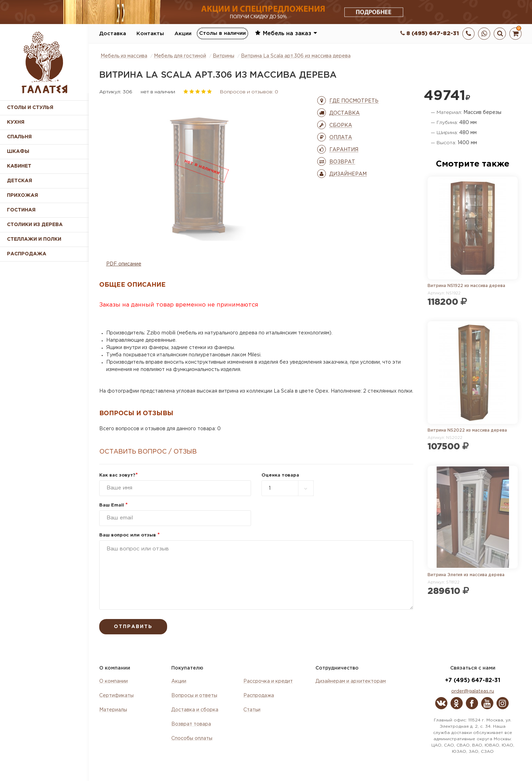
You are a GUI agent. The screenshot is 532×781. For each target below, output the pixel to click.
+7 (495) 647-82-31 (473, 681)
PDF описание (124, 264)
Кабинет (19, 166)
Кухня (16, 122)
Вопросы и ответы (194, 696)
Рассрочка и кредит (268, 681)
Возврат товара (191, 724)
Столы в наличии (222, 33)
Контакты (150, 34)
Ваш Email (114, 505)
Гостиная (21, 210)
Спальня (19, 137)
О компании (114, 681)
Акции (183, 34)
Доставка (113, 34)
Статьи (252, 710)
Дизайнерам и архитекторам (351, 681)
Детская (19, 181)
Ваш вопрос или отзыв (130, 535)
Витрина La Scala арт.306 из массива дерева (296, 56)
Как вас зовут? (119, 475)
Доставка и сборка (195, 710)
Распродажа (259, 696)
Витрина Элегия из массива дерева (466, 575)
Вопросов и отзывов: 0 (249, 92)
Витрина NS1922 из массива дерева (466, 286)
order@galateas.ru (473, 691)
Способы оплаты (192, 739)
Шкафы (18, 152)
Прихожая (22, 195)
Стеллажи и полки (34, 239)
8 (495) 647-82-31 (430, 34)
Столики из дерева (35, 225)
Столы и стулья (30, 108)
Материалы (113, 710)
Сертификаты (116, 696)
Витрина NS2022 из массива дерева (467, 430)
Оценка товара (280, 475)
